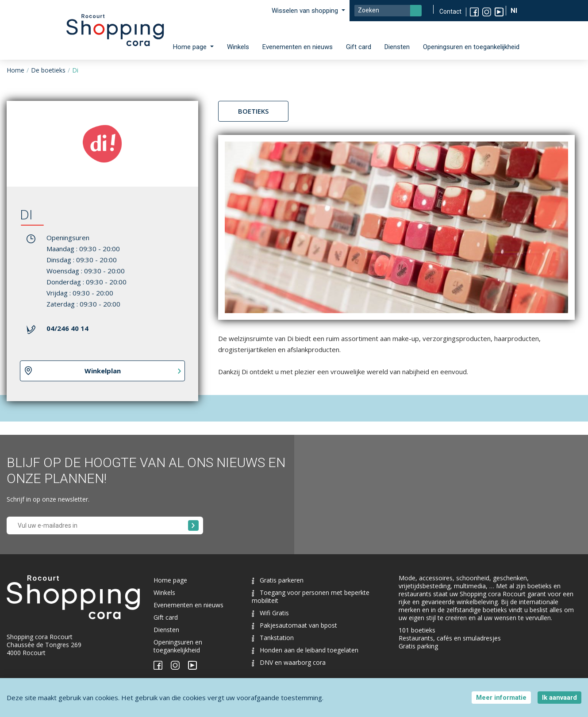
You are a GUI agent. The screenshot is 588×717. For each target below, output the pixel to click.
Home (15, 70)
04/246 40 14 (67, 328)
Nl (515, 11)
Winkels (238, 47)
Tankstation (273, 638)
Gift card (359, 47)
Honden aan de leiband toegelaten (305, 650)
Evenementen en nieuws (298, 47)
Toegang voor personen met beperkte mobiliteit (311, 596)
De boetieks (48, 70)
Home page (170, 580)
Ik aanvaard (559, 698)
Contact (450, 12)
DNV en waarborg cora (289, 662)
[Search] (388, 11)
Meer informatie (501, 698)
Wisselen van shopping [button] (306, 11)
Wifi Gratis (270, 613)
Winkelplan (103, 371)
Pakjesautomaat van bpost (294, 625)
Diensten (397, 47)
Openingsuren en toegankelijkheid (471, 47)
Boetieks (253, 111)
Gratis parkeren (278, 580)
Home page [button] (191, 47)
